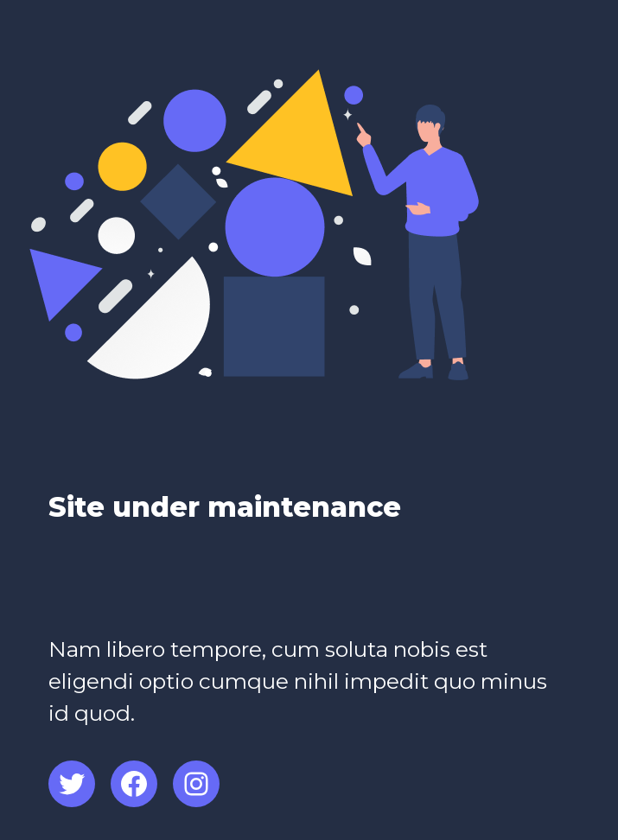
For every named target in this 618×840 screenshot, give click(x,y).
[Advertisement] (251, 590)
